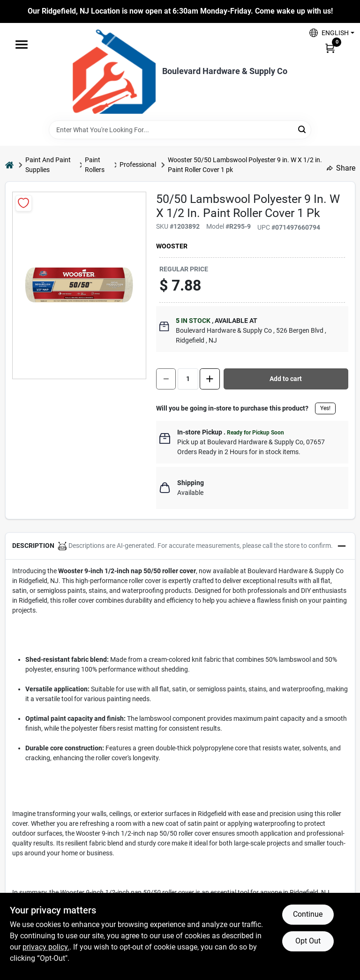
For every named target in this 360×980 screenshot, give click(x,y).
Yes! (325, 408)
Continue (308, 914)
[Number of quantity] (188, 379)
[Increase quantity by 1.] (210, 379)
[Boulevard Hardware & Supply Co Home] (114, 72)
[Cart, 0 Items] (330, 48)
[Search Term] (180, 130)
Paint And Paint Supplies (48, 165)
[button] (328, 33)
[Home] (9, 165)
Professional (138, 165)
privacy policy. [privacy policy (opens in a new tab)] (46, 947)
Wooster (172, 246)
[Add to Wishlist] (24, 203)
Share (341, 168)
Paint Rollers (95, 165)
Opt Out (308, 941)
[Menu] (22, 45)
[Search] (303, 129)
